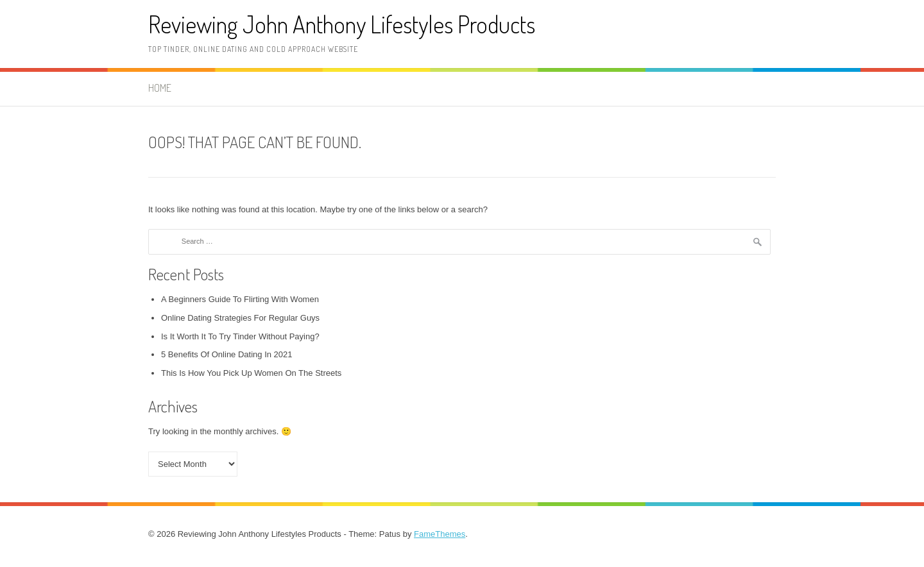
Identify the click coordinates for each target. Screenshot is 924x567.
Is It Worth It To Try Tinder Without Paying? (240, 336)
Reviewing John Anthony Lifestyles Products (342, 24)
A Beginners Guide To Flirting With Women (240, 299)
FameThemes (440, 534)
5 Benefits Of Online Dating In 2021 (227, 354)
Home (160, 88)
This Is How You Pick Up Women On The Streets (251, 373)
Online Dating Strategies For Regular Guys (240, 318)
